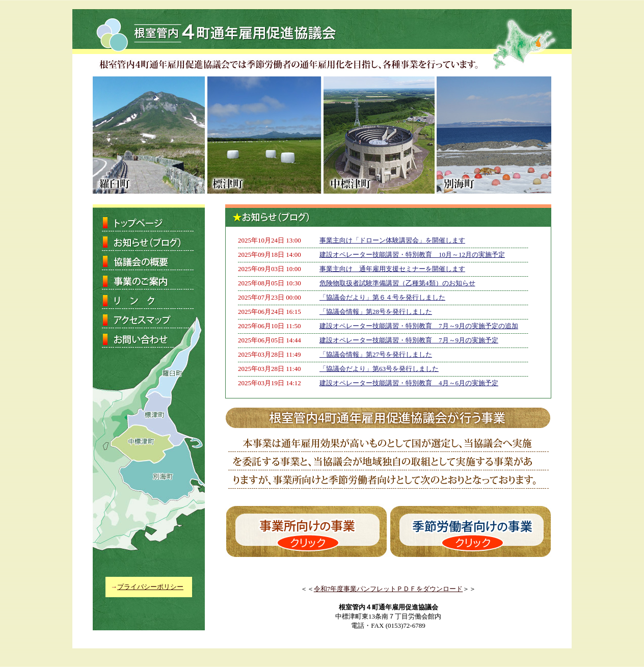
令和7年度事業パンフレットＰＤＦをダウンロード (388, 589)
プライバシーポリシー (150, 587)
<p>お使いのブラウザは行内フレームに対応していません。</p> (388, 312)
